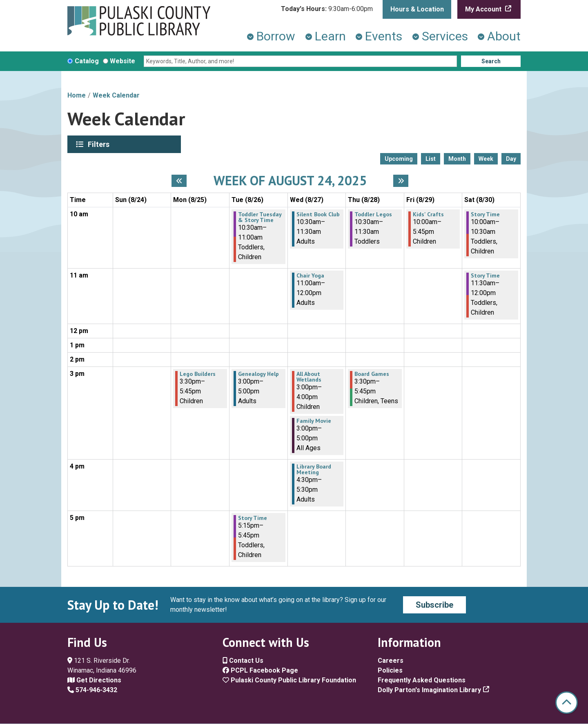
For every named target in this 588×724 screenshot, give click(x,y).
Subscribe (434, 605)
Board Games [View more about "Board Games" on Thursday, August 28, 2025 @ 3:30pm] (372, 374)
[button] (327, 9)
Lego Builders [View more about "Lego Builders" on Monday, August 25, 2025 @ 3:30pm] (198, 374)
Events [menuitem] (384, 36)
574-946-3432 (92, 690)
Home (77, 95)
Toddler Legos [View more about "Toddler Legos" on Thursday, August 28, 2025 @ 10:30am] (373, 214)
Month (457, 159)
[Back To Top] (567, 703)
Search (491, 61)
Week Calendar (116, 95)
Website (122, 61)
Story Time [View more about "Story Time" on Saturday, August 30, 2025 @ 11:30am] (485, 275)
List (431, 159)
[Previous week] (179, 181)
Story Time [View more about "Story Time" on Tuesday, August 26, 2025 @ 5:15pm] (253, 518)
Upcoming (399, 159)
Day (511, 159)
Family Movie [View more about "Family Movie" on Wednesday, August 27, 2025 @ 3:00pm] (314, 421)
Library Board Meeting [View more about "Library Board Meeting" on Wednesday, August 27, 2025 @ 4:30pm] (314, 469)
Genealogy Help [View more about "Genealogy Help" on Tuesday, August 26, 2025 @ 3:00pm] (258, 374)
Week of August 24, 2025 (290, 180)
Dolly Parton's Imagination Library (429, 690)
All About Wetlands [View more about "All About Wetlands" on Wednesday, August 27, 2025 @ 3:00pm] (309, 377)
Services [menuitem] (445, 36)
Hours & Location (417, 9)
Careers (391, 661)
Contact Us (243, 661)
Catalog (87, 61)
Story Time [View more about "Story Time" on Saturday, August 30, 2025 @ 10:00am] (485, 214)
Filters (100, 144)
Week (486, 159)
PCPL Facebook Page (260, 670)
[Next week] (401, 181)
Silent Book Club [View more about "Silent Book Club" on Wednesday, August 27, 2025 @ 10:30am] (318, 214)
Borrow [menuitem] (276, 36)
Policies (390, 670)
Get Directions (94, 680)
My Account (484, 9)
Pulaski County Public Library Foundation (289, 680)
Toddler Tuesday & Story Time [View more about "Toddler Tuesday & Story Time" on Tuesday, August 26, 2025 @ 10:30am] (260, 217)
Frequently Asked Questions (422, 680)
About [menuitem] (504, 36)
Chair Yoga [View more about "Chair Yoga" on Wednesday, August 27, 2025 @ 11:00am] (310, 275)
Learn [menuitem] (330, 36)
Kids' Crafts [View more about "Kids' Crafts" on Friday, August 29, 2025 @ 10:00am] (428, 214)
